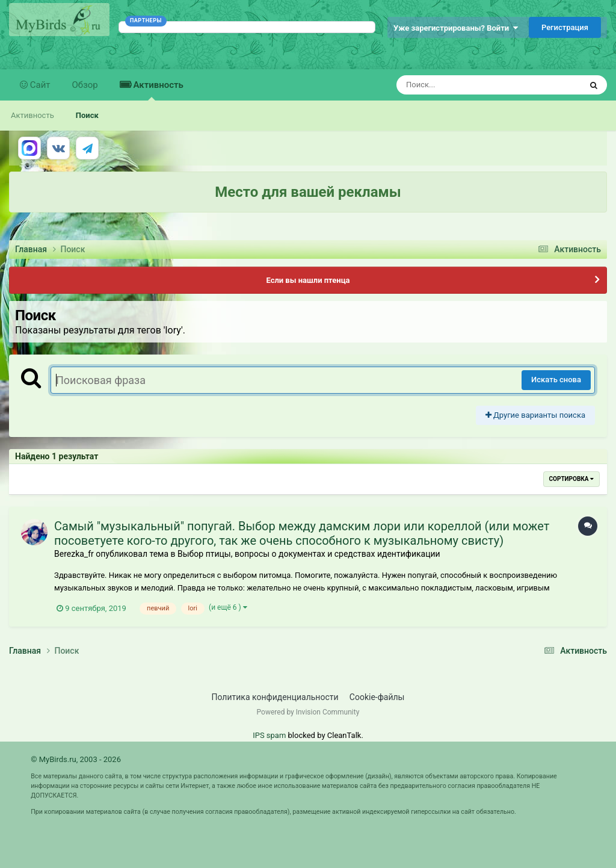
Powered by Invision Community (308, 712)
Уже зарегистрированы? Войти (456, 28)
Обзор (85, 85)
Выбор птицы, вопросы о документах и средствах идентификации (309, 554)
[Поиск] (467, 85)
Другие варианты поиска (535, 415)
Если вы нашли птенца (308, 280)
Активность (157, 90)
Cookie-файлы (377, 697)
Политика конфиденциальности (275, 697)
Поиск (87, 115)
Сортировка (571, 479)
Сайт (39, 85)
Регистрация (565, 27)
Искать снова (556, 380)
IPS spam (269, 735)
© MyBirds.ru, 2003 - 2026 (76, 759)
